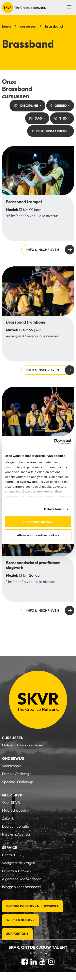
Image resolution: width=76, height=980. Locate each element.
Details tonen (54, 509)
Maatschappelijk (16, 810)
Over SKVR (11, 802)
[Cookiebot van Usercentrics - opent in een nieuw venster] (54, 441)
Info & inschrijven (38, 200)
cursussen (28, 26)
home (7, 26)
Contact (9, 855)
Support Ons (17, 934)
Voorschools (12, 766)
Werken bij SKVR (20, 920)
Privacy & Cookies (16, 871)
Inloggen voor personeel (21, 887)
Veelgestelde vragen (19, 863)
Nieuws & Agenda (16, 834)
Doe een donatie (16, 826)
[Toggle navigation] (69, 8)
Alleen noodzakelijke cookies (38, 535)
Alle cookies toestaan (38, 522)
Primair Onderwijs (17, 774)
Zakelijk (8, 818)
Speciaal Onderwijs (18, 782)
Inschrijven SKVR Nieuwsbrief (33, 906)
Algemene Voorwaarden (22, 879)
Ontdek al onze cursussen (22, 745)
